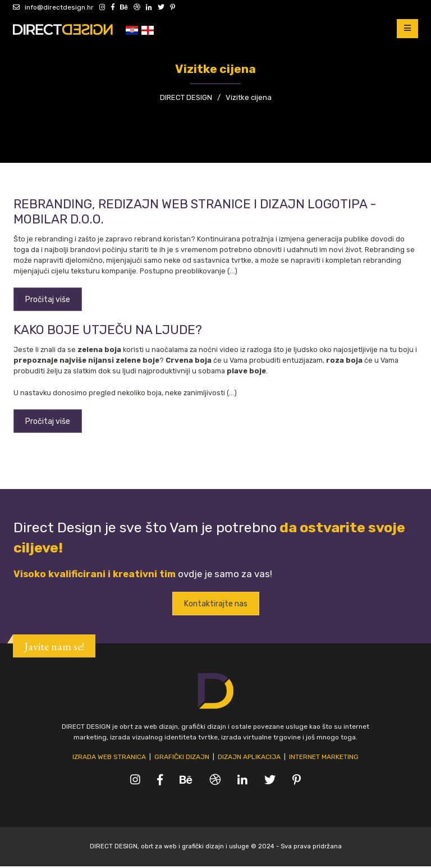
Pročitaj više (48, 300)
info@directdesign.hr (53, 7)
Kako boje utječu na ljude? (108, 330)
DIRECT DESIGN (186, 97)
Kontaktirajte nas (216, 605)
